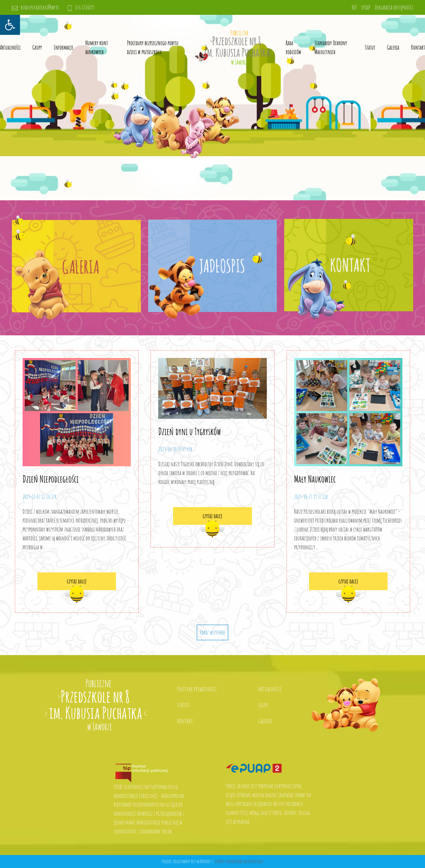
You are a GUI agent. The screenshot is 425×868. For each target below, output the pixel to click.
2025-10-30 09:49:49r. (175, 449)
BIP (354, 7)
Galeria (393, 47)
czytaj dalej (77, 581)
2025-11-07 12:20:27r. (40, 497)
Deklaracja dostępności (394, 7)
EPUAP (366, 7)
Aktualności (10, 47)
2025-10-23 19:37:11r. (311, 497)
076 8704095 (81, 7)
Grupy (37, 47)
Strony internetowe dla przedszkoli (239, 861)
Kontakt (418, 47)
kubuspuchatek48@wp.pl (36, 7)
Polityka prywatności (197, 689)
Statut (183, 705)
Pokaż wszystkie (213, 632)
